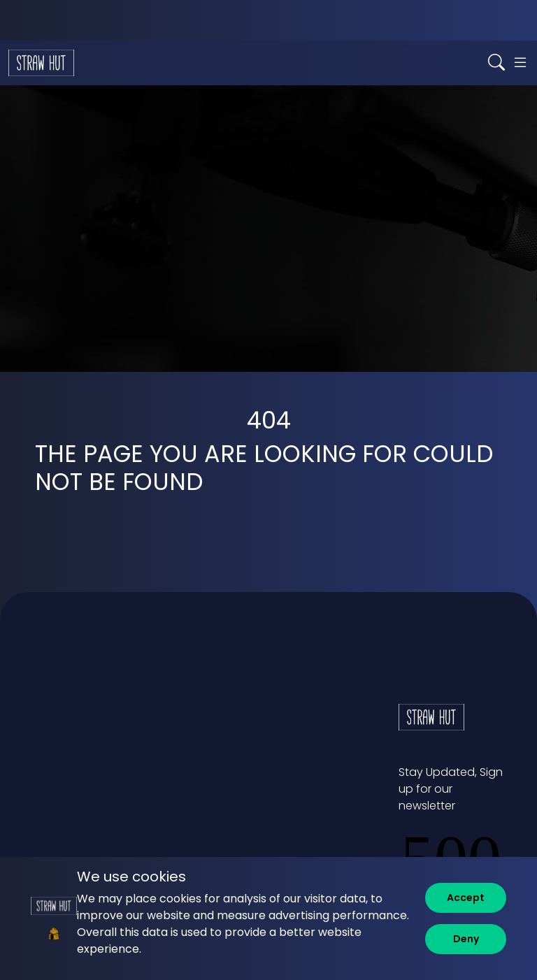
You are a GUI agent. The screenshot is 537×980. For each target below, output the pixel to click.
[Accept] (466, 898)
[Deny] (466, 939)
